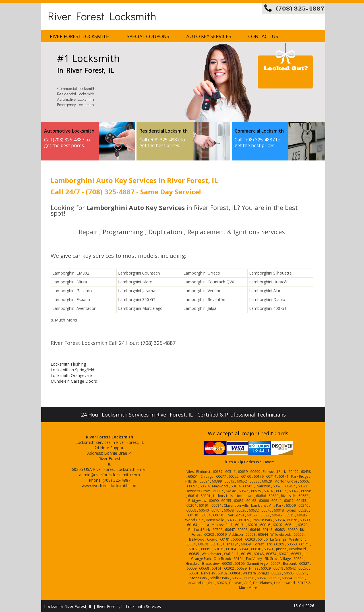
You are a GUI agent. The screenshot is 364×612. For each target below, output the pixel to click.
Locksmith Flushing (68, 364)
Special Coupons (148, 36)
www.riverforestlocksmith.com (110, 486)
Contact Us (263, 36)
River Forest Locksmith (102, 16)
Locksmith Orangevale (71, 375)
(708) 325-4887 (300, 9)
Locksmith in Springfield (72, 370)
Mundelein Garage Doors (74, 381)
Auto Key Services (209, 36)
